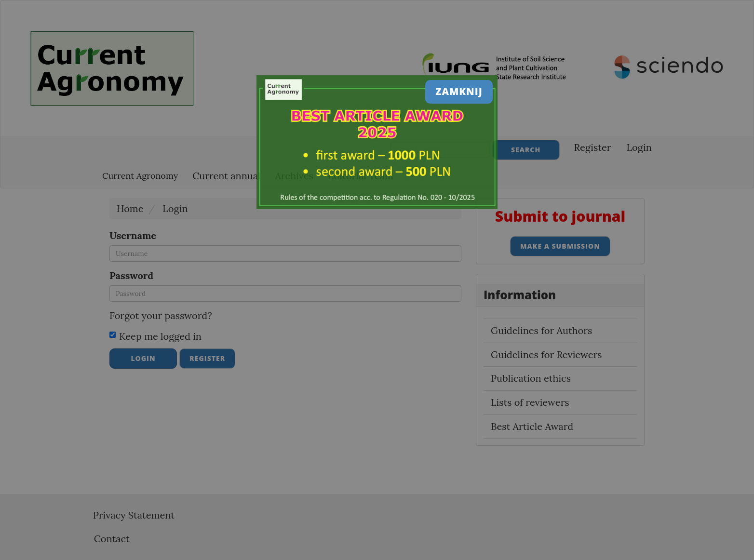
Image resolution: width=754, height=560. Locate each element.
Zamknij (459, 91)
